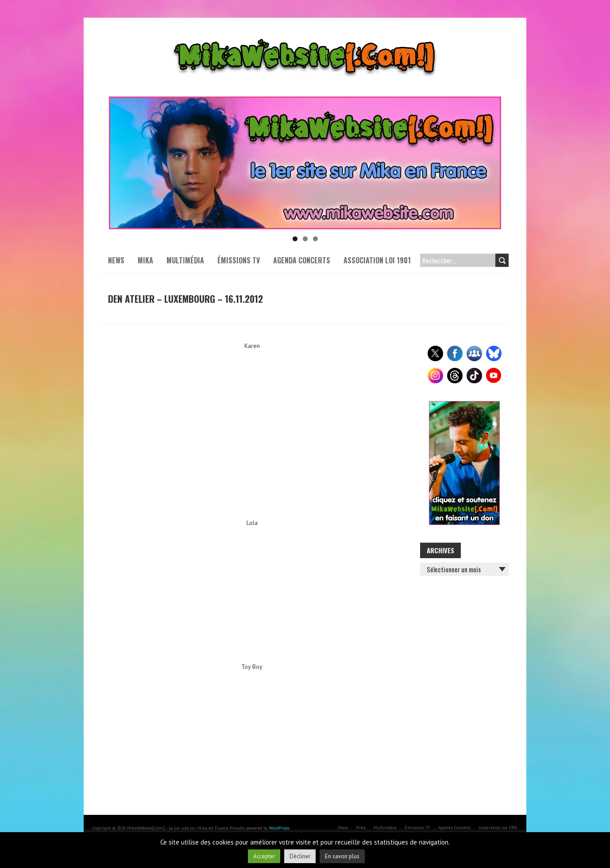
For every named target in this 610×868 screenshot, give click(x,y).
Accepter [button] (264, 856)
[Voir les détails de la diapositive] (305, 163)
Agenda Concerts (302, 260)
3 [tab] (315, 239)
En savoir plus (342, 856)
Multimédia (185, 260)
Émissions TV (239, 260)
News (116, 260)
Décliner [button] (300, 856)
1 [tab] (295, 239)
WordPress (279, 828)
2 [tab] (305, 239)
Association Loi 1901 (377, 260)
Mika (145, 260)
